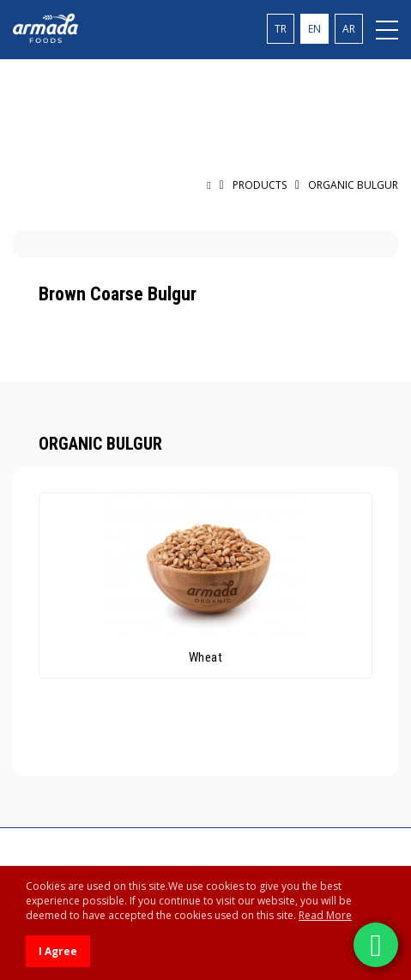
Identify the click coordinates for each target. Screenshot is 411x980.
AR (349, 29)
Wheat (206, 657)
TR (281, 29)
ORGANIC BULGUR (353, 185)
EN (314, 29)
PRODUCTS (260, 185)
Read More (325, 915)
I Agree (58, 951)
